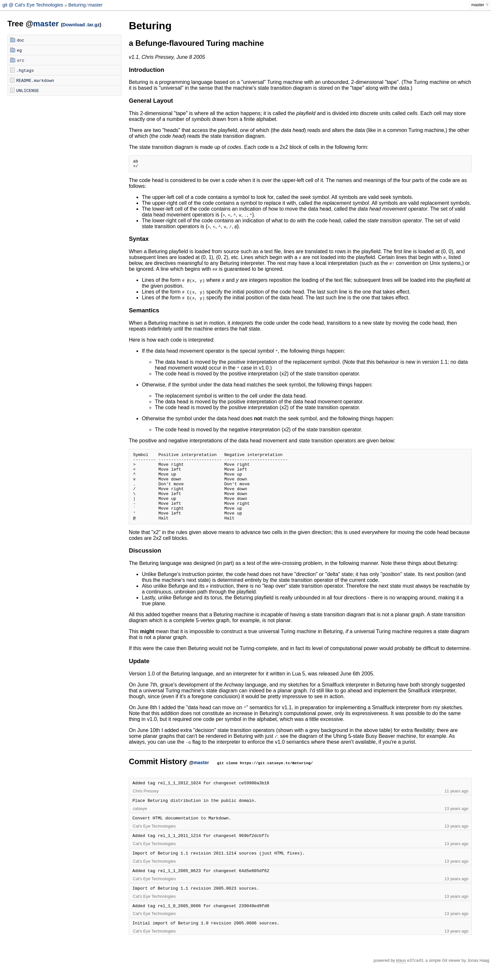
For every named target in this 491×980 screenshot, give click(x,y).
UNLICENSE (28, 90)
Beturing (77, 5)
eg (19, 50)
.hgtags (25, 70)
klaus (401, 976)
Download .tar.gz (81, 25)
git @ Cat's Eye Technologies (34, 5)
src (21, 60)
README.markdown (35, 80)
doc (21, 40)
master (96, 5)
